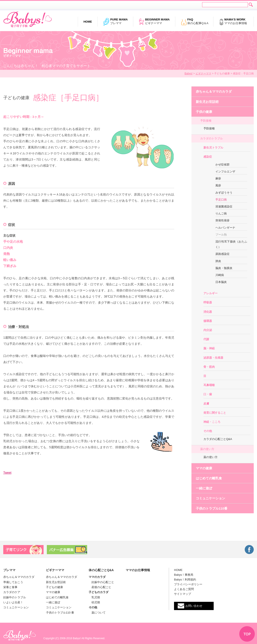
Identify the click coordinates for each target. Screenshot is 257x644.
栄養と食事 (10, 587)
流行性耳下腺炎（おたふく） (231, 244)
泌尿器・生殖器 (213, 358)
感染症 (208, 157)
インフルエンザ (225, 171)
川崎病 (220, 275)
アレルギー (211, 293)
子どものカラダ (99, 592)
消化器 (208, 312)
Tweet (7, 473)
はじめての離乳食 (209, 478)
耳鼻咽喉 (209, 385)
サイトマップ (183, 594)
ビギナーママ (154, 22)
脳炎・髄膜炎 (224, 268)
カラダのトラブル (211, 138)
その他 (208, 431)
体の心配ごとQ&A (101, 570)
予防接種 (206, 121)
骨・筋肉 (209, 367)
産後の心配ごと (100, 587)
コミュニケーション (211, 498)
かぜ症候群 (222, 165)
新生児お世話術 (207, 102)
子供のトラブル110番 (212, 508)
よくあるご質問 (184, 589)
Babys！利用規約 (185, 580)
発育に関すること (215, 413)
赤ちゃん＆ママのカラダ (214, 91)
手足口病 (221, 200)
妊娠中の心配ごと (101, 582)
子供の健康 (204, 112)
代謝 (206, 339)
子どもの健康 (54, 587)
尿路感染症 (222, 254)
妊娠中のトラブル (15, 597)
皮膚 (206, 404)
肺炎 (218, 261)
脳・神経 (209, 348)
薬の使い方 (207, 449)
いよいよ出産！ (13, 602)
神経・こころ (212, 422)
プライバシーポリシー (188, 584)
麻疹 (218, 178)
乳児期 (94, 597)
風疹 (218, 185)
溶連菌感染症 (224, 207)
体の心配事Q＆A (195, 22)
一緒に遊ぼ (204, 488)
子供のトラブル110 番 (60, 613)
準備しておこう (13, 582)
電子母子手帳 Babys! (28, 20)
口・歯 (208, 394)
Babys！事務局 (184, 575)
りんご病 (221, 213)
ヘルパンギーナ (225, 228)
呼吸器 (208, 302)
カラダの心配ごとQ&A (218, 439)
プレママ (115, 22)
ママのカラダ (97, 577)
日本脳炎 (221, 282)
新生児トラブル (213, 148)
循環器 (208, 321)
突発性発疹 (222, 220)
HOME (178, 570)
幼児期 (94, 602)
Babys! (189, 74)
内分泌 (208, 330)
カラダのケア (12, 592)
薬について (97, 613)
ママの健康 (204, 468)
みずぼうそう (224, 193)
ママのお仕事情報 (233, 22)
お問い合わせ (194, 606)
